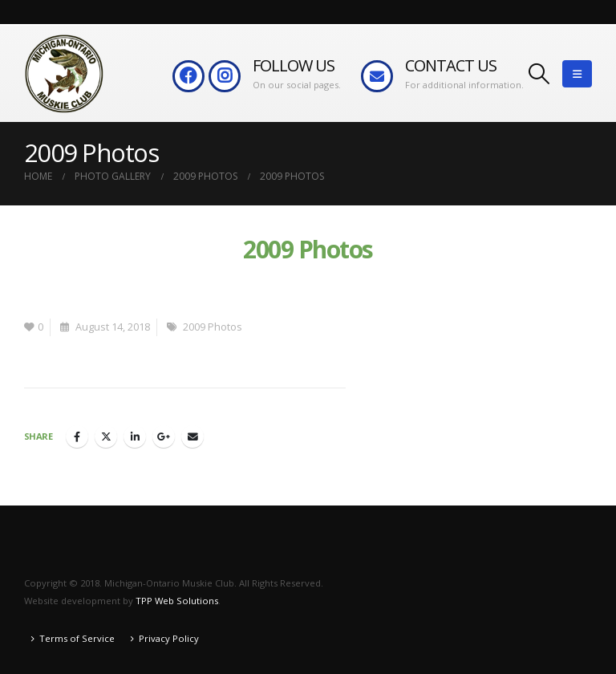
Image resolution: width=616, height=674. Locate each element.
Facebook (77, 436)
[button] (539, 74)
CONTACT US (451, 65)
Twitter (106, 436)
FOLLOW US (294, 65)
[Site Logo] (64, 74)
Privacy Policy (169, 638)
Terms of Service (77, 638)
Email (192, 436)
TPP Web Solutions (177, 601)
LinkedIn (135, 436)
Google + (164, 436)
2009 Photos (213, 327)
